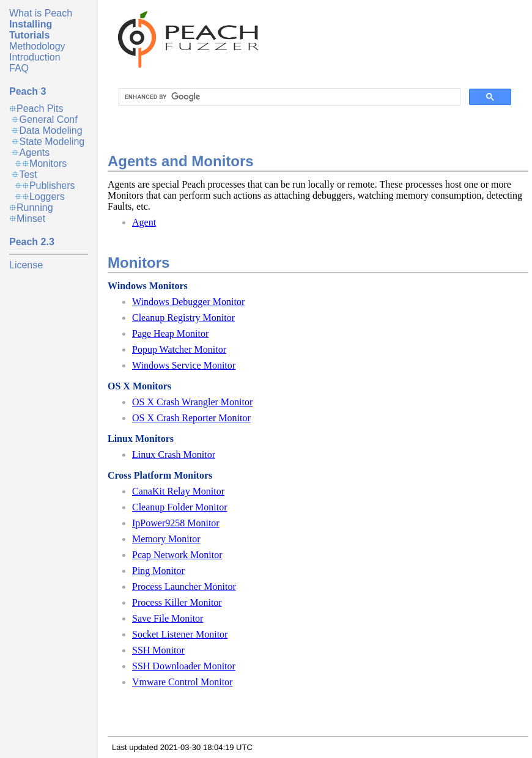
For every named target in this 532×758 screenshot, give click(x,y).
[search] (288, 97)
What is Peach (41, 13)
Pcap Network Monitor (177, 555)
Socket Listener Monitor (180, 634)
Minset (31, 219)
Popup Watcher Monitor (179, 349)
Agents (34, 153)
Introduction (35, 57)
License (26, 265)
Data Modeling (50, 131)
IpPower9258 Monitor (176, 523)
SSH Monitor (158, 650)
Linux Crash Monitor (174, 454)
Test (28, 175)
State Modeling (52, 142)
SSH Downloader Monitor (184, 666)
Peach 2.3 (32, 242)
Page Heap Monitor (170, 333)
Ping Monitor (158, 571)
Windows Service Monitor (184, 365)
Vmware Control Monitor (182, 682)
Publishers (52, 186)
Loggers (47, 197)
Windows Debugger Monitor (188, 302)
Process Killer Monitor (177, 602)
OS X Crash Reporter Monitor (191, 418)
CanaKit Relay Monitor (178, 491)
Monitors (48, 164)
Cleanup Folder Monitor (180, 507)
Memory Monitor (166, 539)
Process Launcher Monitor (184, 587)
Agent (144, 222)
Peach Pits (40, 109)
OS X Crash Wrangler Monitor (192, 402)
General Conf (48, 120)
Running (35, 208)
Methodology (37, 46)
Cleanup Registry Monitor (183, 318)
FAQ (19, 68)
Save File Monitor (168, 618)
